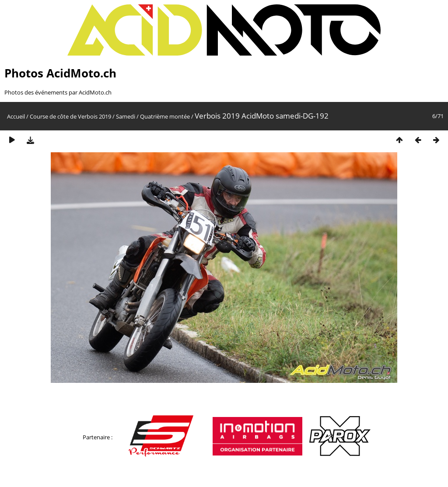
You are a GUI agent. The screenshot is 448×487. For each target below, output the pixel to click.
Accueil (16, 116)
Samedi (126, 116)
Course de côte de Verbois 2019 (70, 116)
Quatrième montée (165, 116)
